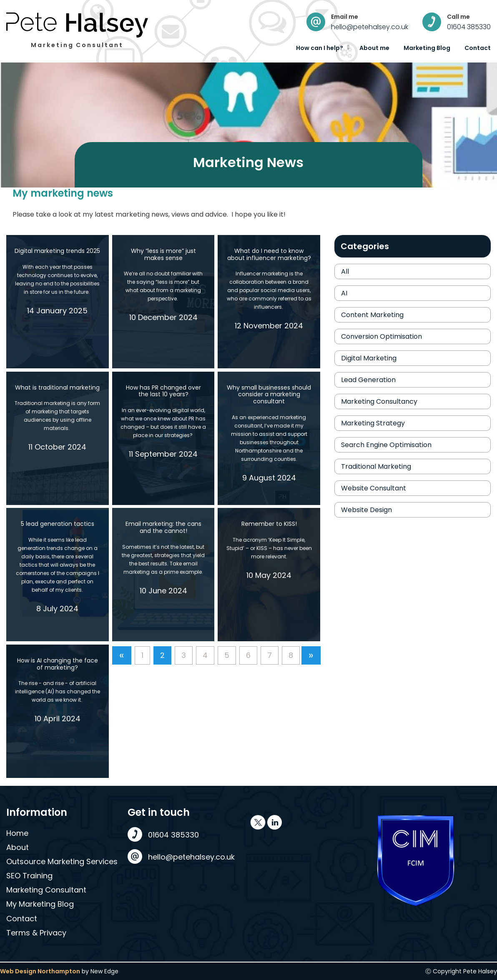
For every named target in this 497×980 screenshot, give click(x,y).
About (18, 847)
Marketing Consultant (46, 890)
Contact (478, 48)
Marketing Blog (427, 48)
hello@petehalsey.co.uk (370, 27)
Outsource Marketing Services (62, 861)
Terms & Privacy (36, 933)
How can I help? (320, 48)
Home (17, 833)
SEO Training (29, 876)
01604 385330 (469, 27)
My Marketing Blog (40, 904)
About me (374, 48)
